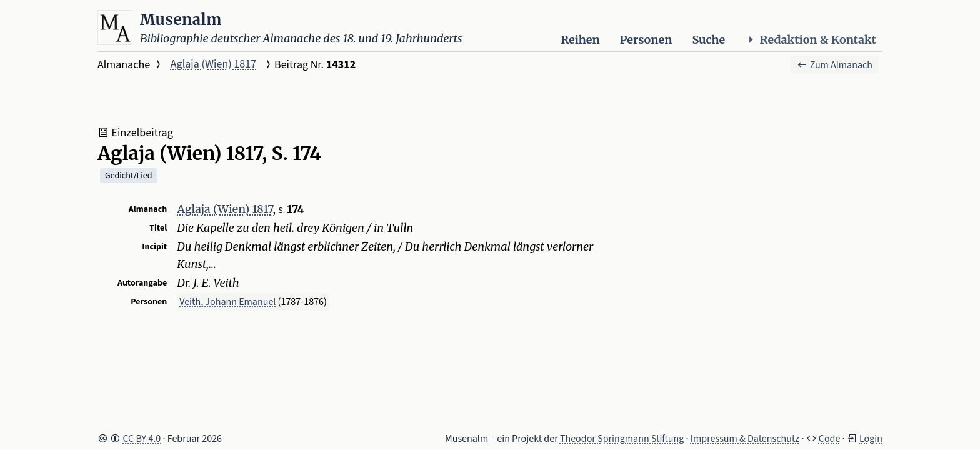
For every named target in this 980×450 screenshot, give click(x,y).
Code (830, 439)
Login (871, 439)
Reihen (580, 40)
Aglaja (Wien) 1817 (213, 64)
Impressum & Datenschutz (745, 439)
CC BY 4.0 (142, 439)
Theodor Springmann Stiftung (622, 439)
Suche (708, 40)
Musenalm (181, 20)
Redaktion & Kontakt (811, 40)
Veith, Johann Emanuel (227, 302)
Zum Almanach (835, 65)
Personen (646, 40)
